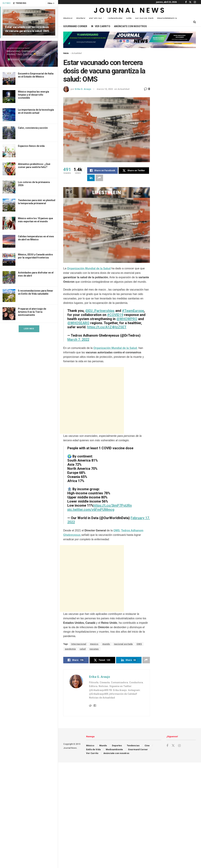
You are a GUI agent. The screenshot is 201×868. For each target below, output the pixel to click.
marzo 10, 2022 (105, 89)
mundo (106, 644)
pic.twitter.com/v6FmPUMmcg (91, 510)
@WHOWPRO (127, 319)
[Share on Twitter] (134, 171)
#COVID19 (115, 315)
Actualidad (76, 53)
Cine (129, 18)
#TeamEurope (133, 311)
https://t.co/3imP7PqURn (113, 505)
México (68, 18)
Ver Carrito (101, 26)
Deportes (95, 18)
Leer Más (29, 329)
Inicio (66, 53)
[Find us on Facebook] (167, 746)
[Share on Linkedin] (91, 178)
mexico (94, 644)
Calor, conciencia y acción (33, 128)
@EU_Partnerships (100, 311)
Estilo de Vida (144, 18)
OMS (117, 530)
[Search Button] (195, 22)
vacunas (94, 649)
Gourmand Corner (75, 26)
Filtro (50, 3)
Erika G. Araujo (83, 89)
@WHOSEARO (78, 323)
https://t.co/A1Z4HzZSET (107, 327)
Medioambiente (167, 18)
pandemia (70, 649)
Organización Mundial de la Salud (89, 268)
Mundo (81, 18)
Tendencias (115, 18)
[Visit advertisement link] (29, 54)
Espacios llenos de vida (31, 146)
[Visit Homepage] (129, 11)
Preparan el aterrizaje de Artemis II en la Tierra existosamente (32, 312)
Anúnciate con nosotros (130, 26)
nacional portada (123, 644)
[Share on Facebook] (102, 171)
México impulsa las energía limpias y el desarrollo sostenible (33, 95)
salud (83, 649)
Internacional (79, 644)
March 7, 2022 (78, 340)
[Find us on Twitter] (173, 746)
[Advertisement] (92, 400)
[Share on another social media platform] (99, 178)
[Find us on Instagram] (179, 746)
